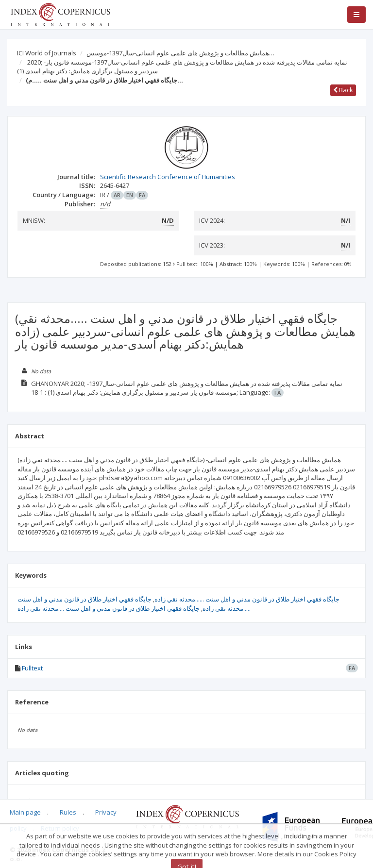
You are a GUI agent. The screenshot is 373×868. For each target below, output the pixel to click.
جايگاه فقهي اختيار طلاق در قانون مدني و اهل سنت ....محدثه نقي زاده (109, 608)
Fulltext (32, 668)
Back (343, 90)
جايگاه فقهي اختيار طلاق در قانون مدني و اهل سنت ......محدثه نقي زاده (247, 599)
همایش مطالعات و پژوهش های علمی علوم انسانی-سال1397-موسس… (180, 53)
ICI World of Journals (47, 53)
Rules (68, 812)
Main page (25, 812)
